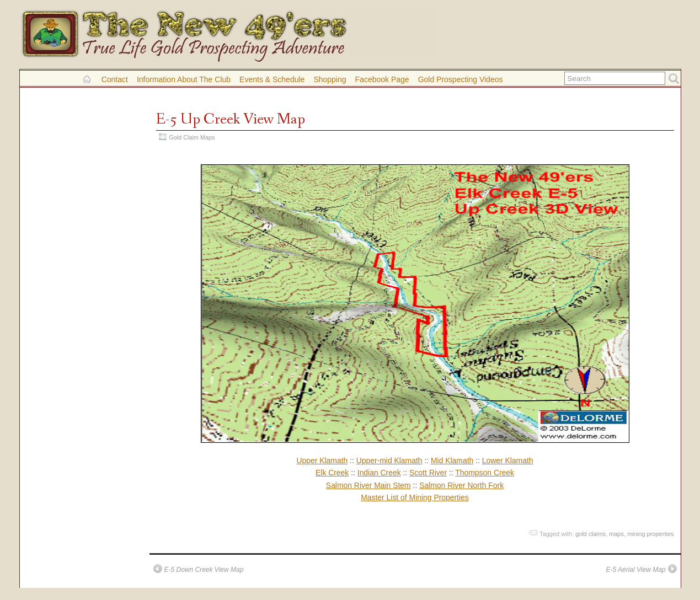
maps (616, 534)
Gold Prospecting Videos (461, 79)
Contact (115, 79)
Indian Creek (379, 473)
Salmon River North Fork (461, 485)
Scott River (428, 473)
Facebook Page (382, 79)
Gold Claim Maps (192, 137)
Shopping (330, 79)
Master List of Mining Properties (415, 497)
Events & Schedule (272, 79)
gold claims (591, 534)
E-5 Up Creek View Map (231, 119)
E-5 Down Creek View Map (204, 570)
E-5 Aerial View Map (635, 570)
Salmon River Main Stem (368, 485)
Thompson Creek (485, 473)
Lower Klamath (508, 460)
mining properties (650, 534)
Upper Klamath (322, 460)
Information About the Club (184, 79)
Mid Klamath (452, 460)
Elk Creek (332, 473)
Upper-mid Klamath (389, 460)
